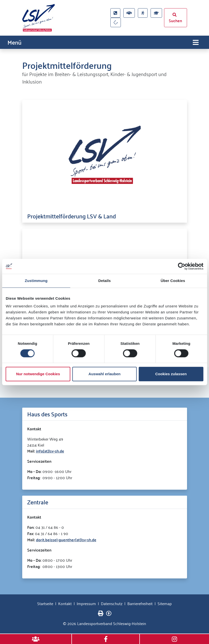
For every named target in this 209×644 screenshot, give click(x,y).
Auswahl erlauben (104, 374)
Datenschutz (112, 603)
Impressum (86, 603)
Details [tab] (105, 281)
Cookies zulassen (171, 374)
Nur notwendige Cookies (38, 374)
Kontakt (65, 603)
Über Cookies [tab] (173, 281)
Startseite (45, 603)
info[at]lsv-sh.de (50, 451)
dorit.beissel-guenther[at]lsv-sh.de (66, 539)
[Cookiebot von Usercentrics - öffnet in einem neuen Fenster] (181, 266)
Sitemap (165, 603)
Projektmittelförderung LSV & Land (72, 216)
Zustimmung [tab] (36, 281)
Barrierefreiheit (140, 603)
